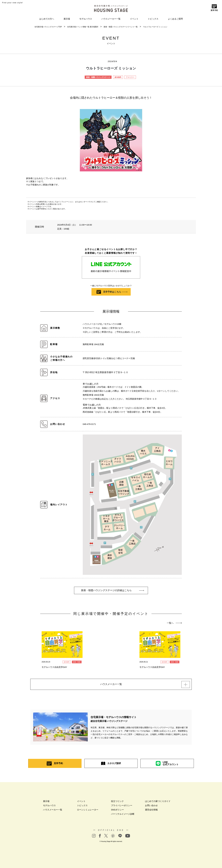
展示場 (67, 19)
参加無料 (118, 77)
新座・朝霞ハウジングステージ (98, 77)
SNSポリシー (117, 811)
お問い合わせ (151, 807)
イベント (134, 19)
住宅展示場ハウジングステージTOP (48, 27)
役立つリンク (117, 802)
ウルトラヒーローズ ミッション (155, 27)
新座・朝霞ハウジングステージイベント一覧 (121, 27)
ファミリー (130, 77)
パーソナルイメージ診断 (123, 815)
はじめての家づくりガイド (158, 802)
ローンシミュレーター (88, 811)
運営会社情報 (151, 811)
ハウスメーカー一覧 (111, 19)
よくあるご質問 (175, 19)
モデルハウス (86, 19)
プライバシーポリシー (122, 807)
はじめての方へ (47, 19)
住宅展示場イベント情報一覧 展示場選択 (83, 27)
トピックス (153, 19)
